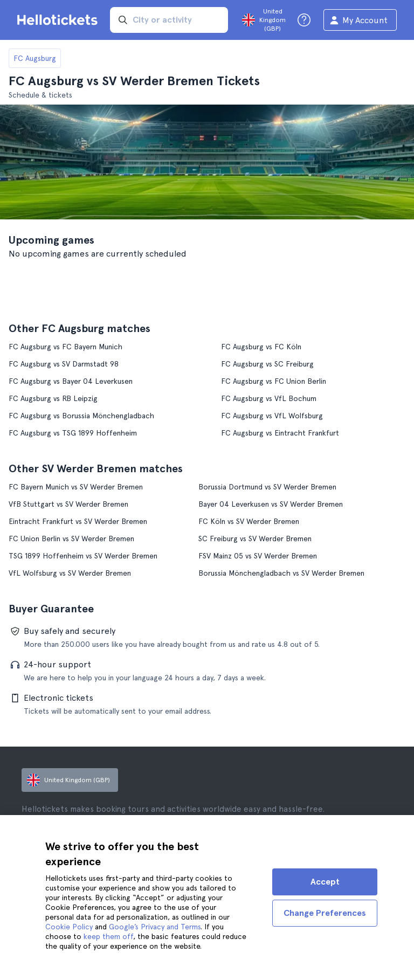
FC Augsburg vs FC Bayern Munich (65, 347)
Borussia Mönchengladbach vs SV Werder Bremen (281, 573)
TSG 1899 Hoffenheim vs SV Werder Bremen (83, 556)
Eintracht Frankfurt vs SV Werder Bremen (78, 521)
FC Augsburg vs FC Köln (261, 347)
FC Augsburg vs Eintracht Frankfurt (280, 433)
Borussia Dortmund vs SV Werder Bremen (267, 487)
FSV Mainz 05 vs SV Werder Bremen (258, 556)
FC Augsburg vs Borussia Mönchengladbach (81, 416)
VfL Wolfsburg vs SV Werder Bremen (70, 573)
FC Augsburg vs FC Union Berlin (274, 381)
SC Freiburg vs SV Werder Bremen (255, 539)
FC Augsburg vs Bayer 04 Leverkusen (71, 381)
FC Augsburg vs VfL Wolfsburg (272, 416)
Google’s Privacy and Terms (155, 927)
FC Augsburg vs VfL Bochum (269, 398)
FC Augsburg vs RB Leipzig (53, 398)
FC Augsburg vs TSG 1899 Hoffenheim (73, 433)
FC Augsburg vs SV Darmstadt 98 (64, 364)
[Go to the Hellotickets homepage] (59, 20)
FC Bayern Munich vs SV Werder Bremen (76, 487)
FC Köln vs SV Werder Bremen (249, 521)
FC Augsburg (35, 58)
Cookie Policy (69, 927)
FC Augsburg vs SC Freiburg (267, 364)
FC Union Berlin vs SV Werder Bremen (71, 539)
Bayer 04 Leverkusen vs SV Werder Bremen (271, 504)
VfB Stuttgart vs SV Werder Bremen (68, 504)
